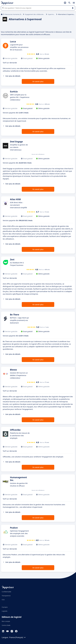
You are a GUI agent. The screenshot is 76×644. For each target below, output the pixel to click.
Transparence (6, 596)
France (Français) (18, 637)
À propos (5, 607)
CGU (3, 600)
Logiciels (5, 611)
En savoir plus (38, 81)
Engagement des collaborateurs (35, 14)
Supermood (52, 14)
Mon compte (6, 621)
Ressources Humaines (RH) (14, 14)
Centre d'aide (6, 625)
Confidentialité (6, 592)
